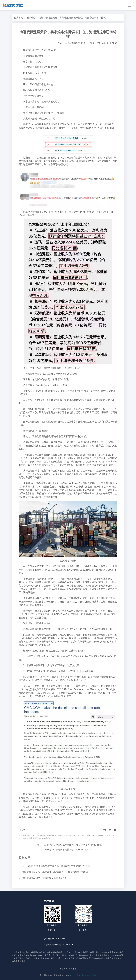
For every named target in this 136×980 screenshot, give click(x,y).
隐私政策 (73, 969)
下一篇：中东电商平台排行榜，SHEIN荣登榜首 (68, 850)
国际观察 (31, 18)
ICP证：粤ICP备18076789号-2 (83, 975)
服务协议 (63, 969)
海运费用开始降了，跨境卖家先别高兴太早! (44, 878)
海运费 (22, 830)
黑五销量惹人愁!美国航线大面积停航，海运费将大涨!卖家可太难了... (56, 866)
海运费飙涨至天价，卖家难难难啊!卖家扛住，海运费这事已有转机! (56, 872)
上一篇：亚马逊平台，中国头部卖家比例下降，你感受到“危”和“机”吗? (68, 845)
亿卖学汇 (19, 18)
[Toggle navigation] (130, 5)
